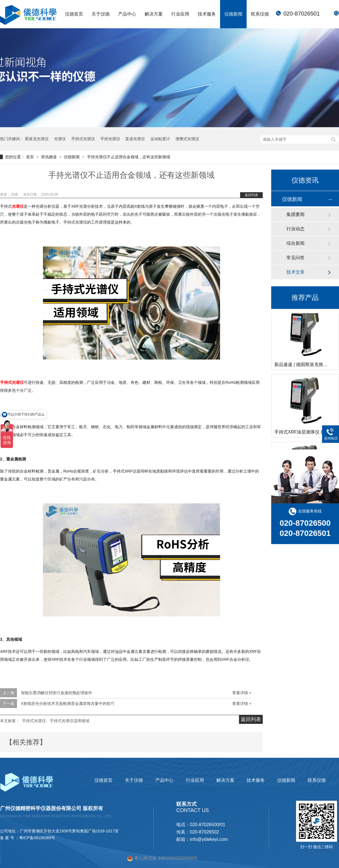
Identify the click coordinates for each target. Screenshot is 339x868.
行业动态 (295, 229)
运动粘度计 (160, 139)
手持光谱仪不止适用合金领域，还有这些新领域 (129, 157)
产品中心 (127, 14)
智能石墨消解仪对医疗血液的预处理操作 (56, 693)
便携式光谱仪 (187, 139)
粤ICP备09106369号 (37, 838)
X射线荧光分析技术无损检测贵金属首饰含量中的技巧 (68, 704)
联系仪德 (260, 14)
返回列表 (251, 195)
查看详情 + (242, 693)
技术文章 (295, 272)
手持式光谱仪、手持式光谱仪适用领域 (56, 721)
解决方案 (154, 14)
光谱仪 (60, 139)
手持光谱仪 (110, 139)
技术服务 (207, 14)
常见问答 (295, 258)
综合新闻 (295, 243)
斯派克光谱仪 (37, 139)
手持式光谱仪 (83, 139)
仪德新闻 (233, 14)
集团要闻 (295, 214)
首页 (31, 157)
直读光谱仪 (135, 139)
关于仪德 (101, 14)
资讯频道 (49, 157)
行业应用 (180, 14)
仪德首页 (74, 14)
